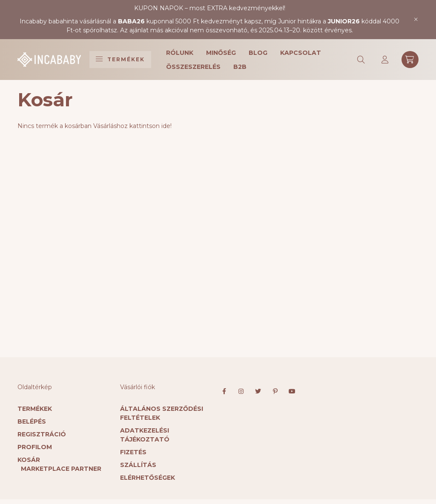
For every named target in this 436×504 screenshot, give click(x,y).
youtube (292, 391)
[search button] (361, 60)
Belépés (32, 421)
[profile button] (385, 60)
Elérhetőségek (148, 478)
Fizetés (133, 452)
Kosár (29, 460)
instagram (241, 391)
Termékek (35, 409)
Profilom (35, 447)
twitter (258, 391)
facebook (224, 391)
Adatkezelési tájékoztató (145, 435)
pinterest (275, 391)
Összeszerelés (193, 67)
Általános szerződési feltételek (162, 413)
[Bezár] (416, 20)
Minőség (221, 53)
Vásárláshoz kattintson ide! (132, 126)
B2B (240, 67)
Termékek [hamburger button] (120, 59)
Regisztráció (42, 434)
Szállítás (138, 465)
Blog (258, 53)
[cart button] (410, 60)
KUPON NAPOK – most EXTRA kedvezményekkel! (210, 8)
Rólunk (180, 53)
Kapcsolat (301, 53)
